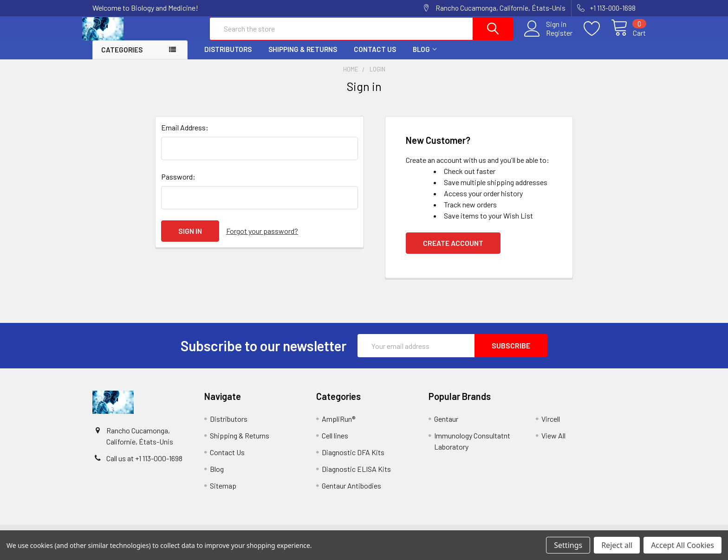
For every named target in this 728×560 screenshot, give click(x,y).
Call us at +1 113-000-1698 (144, 466)
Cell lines (335, 443)
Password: (178, 184)
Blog (425, 57)
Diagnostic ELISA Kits (356, 477)
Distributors (228, 57)
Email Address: (185, 135)
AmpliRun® (338, 427)
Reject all (617, 545)
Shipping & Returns (303, 57)
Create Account (453, 251)
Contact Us (375, 57)
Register (549, 38)
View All (553, 443)
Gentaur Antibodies (351, 493)
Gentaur (446, 427)
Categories (122, 58)
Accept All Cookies (682, 545)
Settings (568, 545)
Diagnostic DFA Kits (353, 460)
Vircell (551, 427)
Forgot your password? (262, 239)
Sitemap (223, 493)
